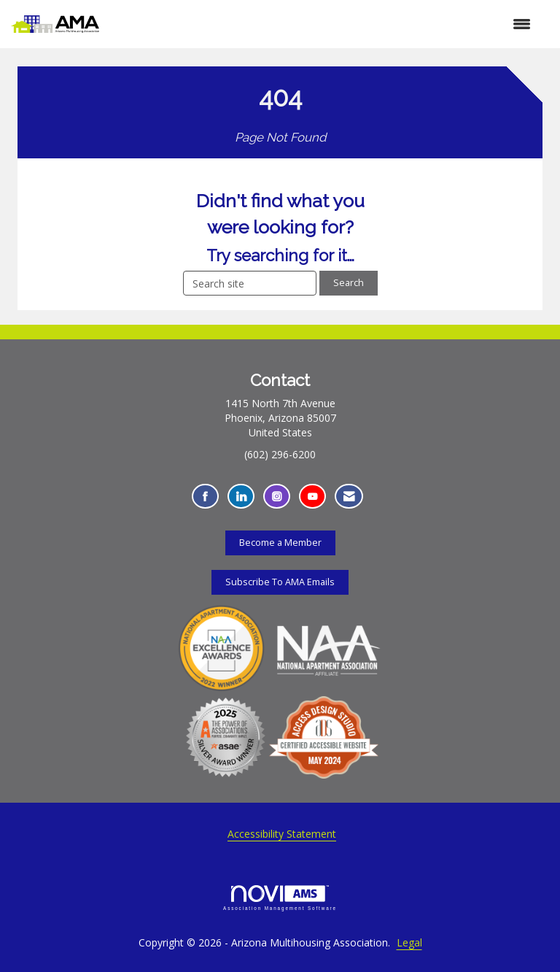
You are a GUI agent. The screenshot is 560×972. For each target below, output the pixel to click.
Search (349, 283)
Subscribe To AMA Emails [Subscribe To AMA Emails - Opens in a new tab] (280, 582)
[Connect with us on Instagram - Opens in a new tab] (277, 497)
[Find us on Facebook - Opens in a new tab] (205, 497)
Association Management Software (280, 898)
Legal (409, 942)
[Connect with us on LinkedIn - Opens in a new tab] (241, 497)
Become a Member (280, 543)
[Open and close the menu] (322, 24)
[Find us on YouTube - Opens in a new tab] (312, 497)
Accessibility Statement (282, 834)
